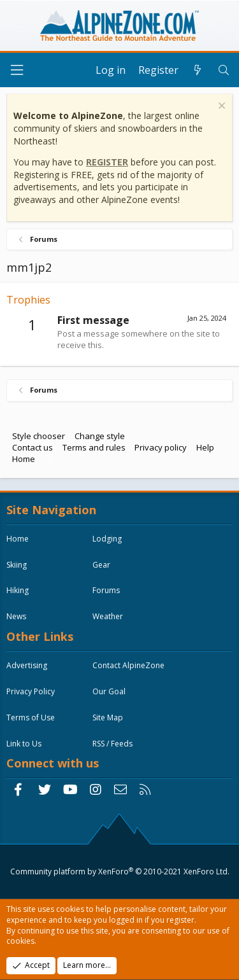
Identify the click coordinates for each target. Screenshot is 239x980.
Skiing (17, 565)
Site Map (108, 717)
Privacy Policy (31, 691)
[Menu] (17, 70)
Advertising (27, 665)
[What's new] (198, 70)
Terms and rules (94, 447)
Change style (100, 436)
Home (24, 459)
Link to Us (24, 744)
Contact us (33, 447)
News (16, 616)
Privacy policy (161, 447)
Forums (106, 590)
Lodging (107, 539)
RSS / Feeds (112, 744)
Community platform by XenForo (120, 871)
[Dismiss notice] (220, 107)
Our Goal (109, 691)
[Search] (223, 70)
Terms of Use (31, 717)
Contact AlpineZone (128, 665)
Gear (101, 565)
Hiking (18, 590)
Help (205, 447)
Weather (108, 616)
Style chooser (39, 436)
